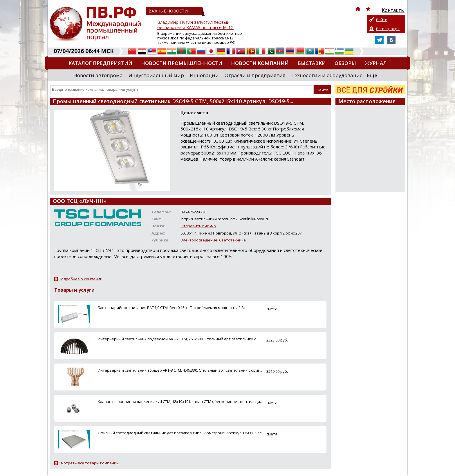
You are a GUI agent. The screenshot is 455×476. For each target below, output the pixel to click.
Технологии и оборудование (327, 75)
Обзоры (345, 63)
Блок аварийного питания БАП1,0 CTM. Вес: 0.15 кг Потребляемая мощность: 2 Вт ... (174, 308)
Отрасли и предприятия (255, 75)
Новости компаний (260, 63)
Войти (382, 20)
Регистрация (388, 29)
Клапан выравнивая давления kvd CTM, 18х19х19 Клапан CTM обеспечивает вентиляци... (180, 401)
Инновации (204, 75)
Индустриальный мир (156, 75)
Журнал (376, 63)
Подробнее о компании (81, 279)
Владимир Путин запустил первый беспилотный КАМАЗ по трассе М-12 (195, 25)
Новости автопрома (98, 75)
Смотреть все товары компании (89, 463)
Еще (372, 75)
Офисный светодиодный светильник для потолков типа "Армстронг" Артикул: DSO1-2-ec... (181, 433)
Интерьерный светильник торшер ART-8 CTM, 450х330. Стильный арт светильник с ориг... (180, 370)
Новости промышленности (182, 63)
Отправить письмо (198, 226)
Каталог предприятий (100, 63)
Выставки (312, 63)
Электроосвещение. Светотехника (213, 240)
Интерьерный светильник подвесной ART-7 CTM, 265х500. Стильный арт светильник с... (178, 339)
